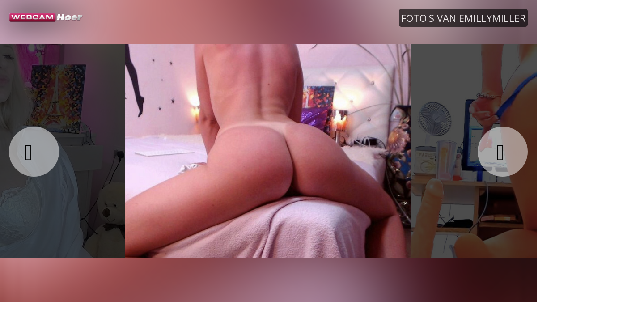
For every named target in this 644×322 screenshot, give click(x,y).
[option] (268, 151)
